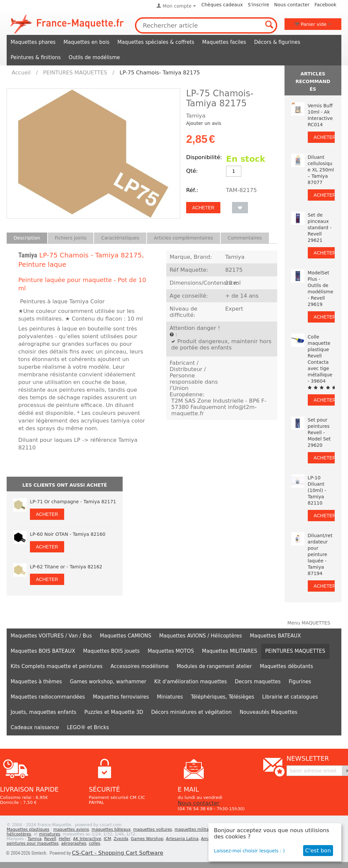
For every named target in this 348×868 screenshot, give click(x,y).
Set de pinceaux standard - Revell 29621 (320, 228)
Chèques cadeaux (222, 5)
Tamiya (28, 255)
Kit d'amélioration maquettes (191, 682)
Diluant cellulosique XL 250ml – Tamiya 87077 (321, 170)
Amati (207, 839)
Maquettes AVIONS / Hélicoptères (201, 636)
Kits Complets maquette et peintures (57, 666)
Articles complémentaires (183, 238)
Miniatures (170, 697)
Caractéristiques (120, 238)
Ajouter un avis (204, 123)
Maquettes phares (33, 42)
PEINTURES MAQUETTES (75, 73)
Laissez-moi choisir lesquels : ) (249, 851)
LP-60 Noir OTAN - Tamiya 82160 (68, 534)
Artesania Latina (182, 839)
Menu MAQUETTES (309, 623)
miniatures (50, 834)
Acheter (203, 208)
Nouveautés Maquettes (269, 712)
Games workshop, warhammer (108, 682)
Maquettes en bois (86, 42)
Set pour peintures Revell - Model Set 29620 (319, 433)
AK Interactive (87, 839)
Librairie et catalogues (290, 697)
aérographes (74, 843)
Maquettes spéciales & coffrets (156, 42)
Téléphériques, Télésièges (222, 697)
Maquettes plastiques (28, 829)
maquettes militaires (195, 829)
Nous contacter (292, 5)
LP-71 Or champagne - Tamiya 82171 (73, 502)
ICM (107, 839)
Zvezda (121, 839)
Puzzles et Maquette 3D (114, 712)
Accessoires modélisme (140, 666)
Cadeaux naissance (35, 727)
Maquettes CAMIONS (125, 636)
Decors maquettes (258, 682)
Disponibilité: (204, 157)
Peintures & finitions (36, 57)
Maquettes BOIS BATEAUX (43, 651)
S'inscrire (259, 5)
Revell (50, 839)
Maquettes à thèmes (36, 682)
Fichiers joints (71, 238)
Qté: (192, 171)
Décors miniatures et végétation (191, 712)
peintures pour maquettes (33, 843)
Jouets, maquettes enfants (44, 712)
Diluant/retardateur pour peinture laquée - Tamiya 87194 (320, 554)
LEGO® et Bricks (88, 727)
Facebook (325, 5)
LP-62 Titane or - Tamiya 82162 (66, 567)
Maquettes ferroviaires (121, 697)
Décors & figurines (277, 42)
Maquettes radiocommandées (48, 697)
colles (94, 843)
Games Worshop (147, 839)
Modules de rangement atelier (214, 666)
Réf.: (192, 190)
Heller (65, 839)
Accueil (21, 73)
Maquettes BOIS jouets (111, 651)
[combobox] (206, 25)
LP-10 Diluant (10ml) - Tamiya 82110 (317, 490)
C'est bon (318, 851)
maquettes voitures (153, 829)
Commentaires (245, 238)
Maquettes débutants (287, 666)
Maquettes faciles (224, 42)
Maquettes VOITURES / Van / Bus (51, 636)
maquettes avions (71, 829)
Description (27, 238)
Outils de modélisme (94, 57)
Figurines (300, 682)
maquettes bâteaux (111, 829)
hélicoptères (19, 834)
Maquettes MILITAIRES (230, 651)
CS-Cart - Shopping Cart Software (117, 853)
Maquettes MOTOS (171, 651)
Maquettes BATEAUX (276, 636)
